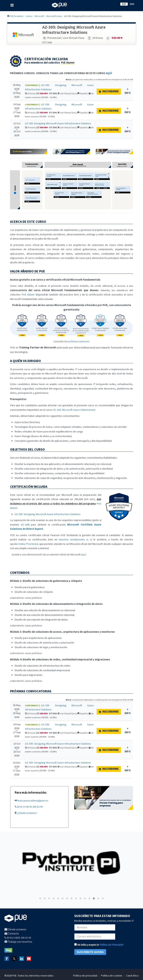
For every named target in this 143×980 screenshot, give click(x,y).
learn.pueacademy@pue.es (31, 801)
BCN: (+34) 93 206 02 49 (29, 807)
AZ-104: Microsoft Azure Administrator (74, 410)
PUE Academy (17, 16)
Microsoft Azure (54, 16)
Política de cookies (112, 976)
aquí (83, 554)
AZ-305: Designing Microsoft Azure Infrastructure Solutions (58, 123)
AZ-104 (25, 525)
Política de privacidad (85, 976)
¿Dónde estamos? (26, 813)
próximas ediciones (79, 341)
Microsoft (39, 16)
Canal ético (132, 976)
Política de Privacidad (111, 945)
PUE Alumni (68, 63)
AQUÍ (109, 73)
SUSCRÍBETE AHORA (90, 952)
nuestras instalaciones (72, 539)
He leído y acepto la (99, 945)
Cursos (29, 16)
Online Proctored (28, 544)
